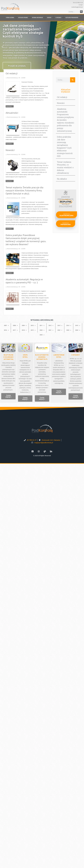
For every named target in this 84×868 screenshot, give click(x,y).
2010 (33, 326)
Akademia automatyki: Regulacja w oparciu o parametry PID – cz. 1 (24, 281)
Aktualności (12, 113)
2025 (42, 335)
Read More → (10, 106)
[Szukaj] (81, 12)
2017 (15, 330)
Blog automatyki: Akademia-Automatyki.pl (42, 357)
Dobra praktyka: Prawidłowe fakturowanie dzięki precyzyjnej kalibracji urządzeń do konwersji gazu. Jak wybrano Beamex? (26, 240)
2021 (51, 330)
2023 (69, 330)
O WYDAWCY (76, 355)
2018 (24, 330)
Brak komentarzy (12, 78)
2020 (42, 330)
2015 (78, 326)
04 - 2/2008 (22, 78)
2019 (33, 330)
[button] (2, 47)
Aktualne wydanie (23, 18)
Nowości (10, 150)
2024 (78, 330)
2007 (6, 326)
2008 (15, 326)
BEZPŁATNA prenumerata (72, 18)
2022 (60, 330)
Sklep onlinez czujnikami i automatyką (8, 357)
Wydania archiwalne (37, 18)
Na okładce (62, 179)
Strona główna (10, 18)
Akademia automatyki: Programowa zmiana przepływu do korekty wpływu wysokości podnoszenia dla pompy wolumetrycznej (66, 120)
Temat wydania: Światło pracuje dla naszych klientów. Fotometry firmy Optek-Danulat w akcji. (24, 190)
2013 (60, 326)
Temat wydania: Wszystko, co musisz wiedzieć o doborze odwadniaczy (65, 167)
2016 (6, 330)
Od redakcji (12, 73)
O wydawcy (58, 18)
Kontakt (49, 18)
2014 (69, 326)
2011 (42, 326)
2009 (24, 326)
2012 (51, 326)
